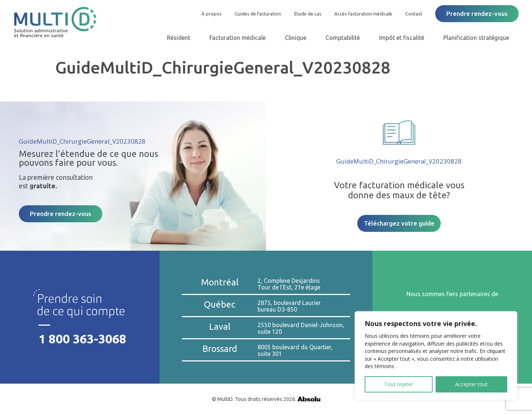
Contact (414, 14)
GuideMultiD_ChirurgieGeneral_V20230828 (82, 141)
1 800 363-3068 (83, 339)
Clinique (296, 38)
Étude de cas (308, 14)
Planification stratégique (476, 38)
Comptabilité (343, 38)
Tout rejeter (399, 384)
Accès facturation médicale (363, 14)
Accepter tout (471, 384)
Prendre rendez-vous (477, 13)
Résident (179, 38)
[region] (436, 356)
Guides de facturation (258, 14)
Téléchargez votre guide (399, 223)
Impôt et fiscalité (402, 38)
